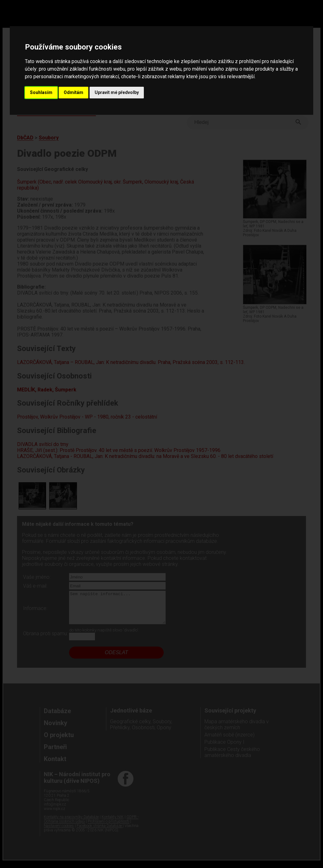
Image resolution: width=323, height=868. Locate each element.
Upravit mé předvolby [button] (117, 92)
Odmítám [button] (73, 92)
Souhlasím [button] (41, 92)
